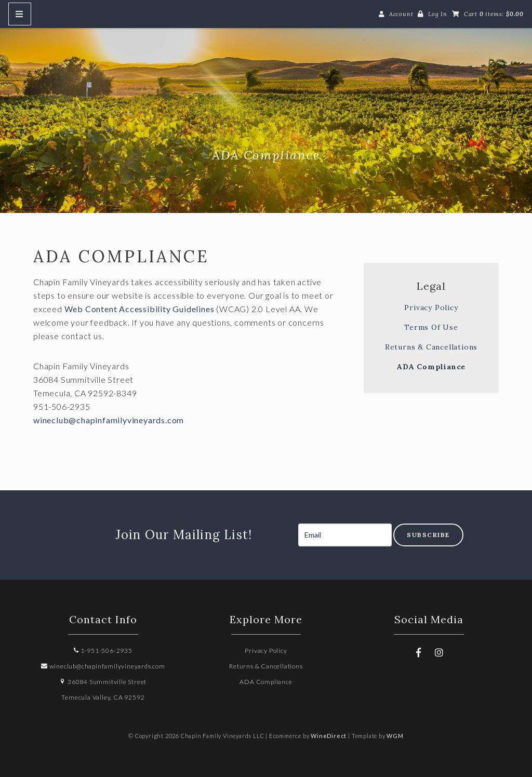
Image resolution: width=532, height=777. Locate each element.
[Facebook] (419, 652)
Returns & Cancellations (431, 347)
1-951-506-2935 (103, 651)
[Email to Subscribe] (345, 535)
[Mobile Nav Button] (20, 14)
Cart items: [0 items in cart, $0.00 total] (494, 14)
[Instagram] (439, 652)
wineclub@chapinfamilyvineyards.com (109, 420)
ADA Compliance (431, 367)
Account (401, 14)
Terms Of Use (431, 327)
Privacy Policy (431, 307)
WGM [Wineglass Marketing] (395, 736)
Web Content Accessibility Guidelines (139, 309)
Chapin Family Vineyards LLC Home (266, 105)
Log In (438, 14)
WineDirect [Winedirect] (329, 736)
